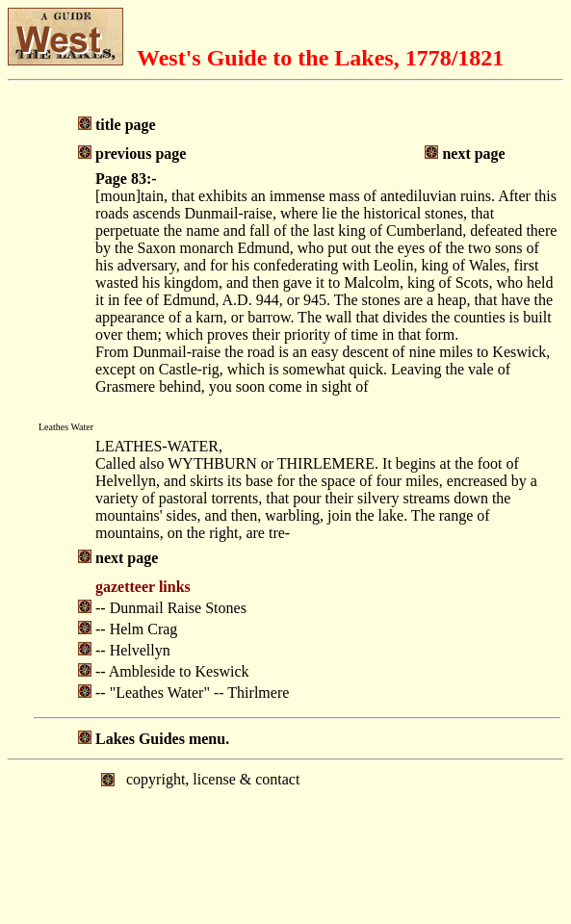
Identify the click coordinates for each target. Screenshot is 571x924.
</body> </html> (285, 840)
